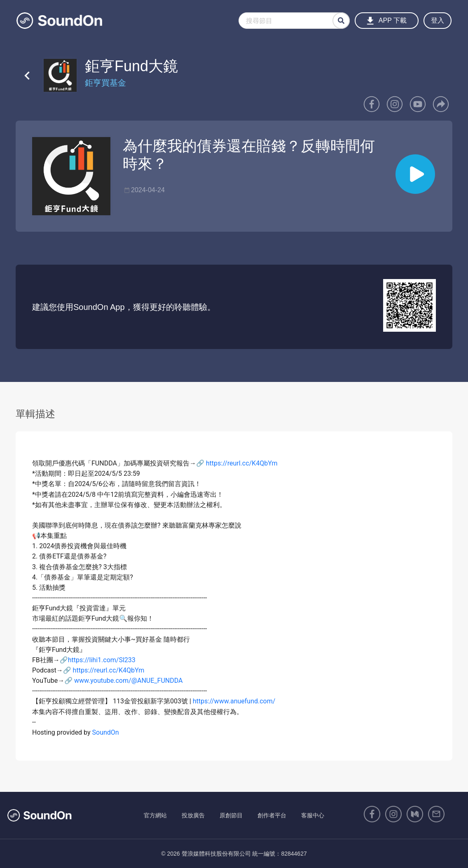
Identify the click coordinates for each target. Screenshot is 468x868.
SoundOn (106, 732)
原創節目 (231, 815)
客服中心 (313, 815)
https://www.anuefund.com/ (234, 701)
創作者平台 (272, 815)
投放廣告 (193, 815)
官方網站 (155, 815)
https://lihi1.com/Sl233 (102, 660)
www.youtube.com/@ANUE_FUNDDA (128, 681)
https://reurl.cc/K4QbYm (242, 463)
